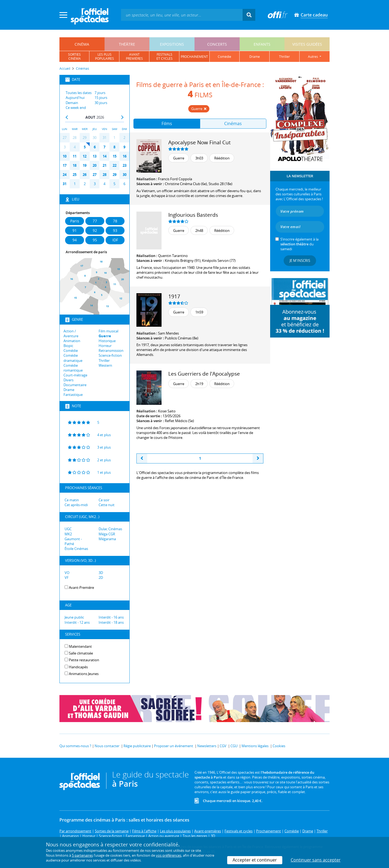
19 (85, 165)
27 (65, 138)
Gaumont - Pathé (73, 541)
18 (75, 165)
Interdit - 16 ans (111, 617)
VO (67, 573)
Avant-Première (81, 587)
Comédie (71, 350)
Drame (69, 390)
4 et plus (88, 435)
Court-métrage (75, 375)
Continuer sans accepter (316, 860)
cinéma (82, 44)
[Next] (258, 458)
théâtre (127, 44)
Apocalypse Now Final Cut (199, 142)
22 (115, 165)
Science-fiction (110, 355)
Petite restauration (84, 660)
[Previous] (142, 458)
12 (85, 156)
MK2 (68, 534)
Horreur (105, 346)
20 (95, 165)
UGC (68, 529)
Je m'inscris (300, 261)
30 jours (101, 103)
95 (95, 240)
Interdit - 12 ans (77, 622)
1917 (174, 296)
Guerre (105, 336)
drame (255, 57)
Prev (67, 117)
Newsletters (207, 746)
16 (125, 156)
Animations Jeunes (84, 674)
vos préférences (169, 855)
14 (105, 156)
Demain (72, 103)
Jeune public (74, 617)
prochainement (194, 57)
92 (95, 230)
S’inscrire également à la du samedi (299, 244)
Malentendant (80, 646)
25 (75, 175)
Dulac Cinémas (110, 529)
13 (95, 156)
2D (101, 577)
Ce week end (76, 108)
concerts (217, 44)
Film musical (108, 331)
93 (115, 230)
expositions (172, 44)
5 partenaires (82, 855)
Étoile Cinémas (76, 549)
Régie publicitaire (137, 746)
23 (125, 165)
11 (75, 156)
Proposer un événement (174, 746)
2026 (100, 117)
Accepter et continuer (255, 860)
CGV (223, 746)
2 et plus (88, 460)
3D (101, 573)
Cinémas (233, 123)
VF (67, 577)
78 (115, 221)
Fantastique (73, 395)
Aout (90, 117)
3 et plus (88, 447)
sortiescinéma (74, 56)
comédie (224, 57)
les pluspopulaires (105, 56)
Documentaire (75, 385)
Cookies (279, 746)
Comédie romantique (73, 368)
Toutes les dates (79, 93)
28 (75, 138)
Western (105, 365)
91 (75, 230)
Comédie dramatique (73, 358)
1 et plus (88, 472)
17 (65, 165)
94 (75, 240)
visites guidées (307, 44)
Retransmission (111, 350)
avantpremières (134, 56)
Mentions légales (255, 746)
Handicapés (78, 667)
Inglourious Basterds (193, 215)
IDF (115, 240)
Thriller (104, 360)
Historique (107, 341)
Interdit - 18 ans (111, 622)
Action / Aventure (71, 333)
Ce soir (104, 500)
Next (122, 117)
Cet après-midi (76, 505)
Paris (75, 221)
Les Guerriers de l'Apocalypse (204, 374)
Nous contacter (107, 746)
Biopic (68, 346)
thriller (284, 57)
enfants (262, 44)
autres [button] (313, 57)
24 (65, 175)
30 (95, 138)
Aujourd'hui (75, 98)
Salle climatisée (81, 653)
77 (95, 221)
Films (167, 123)
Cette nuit (107, 505)
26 (85, 175)
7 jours (100, 93)
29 (85, 138)
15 (115, 156)
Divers (68, 380)
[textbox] (182, 15)
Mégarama (107, 539)
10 (65, 156)
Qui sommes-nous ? (75, 746)
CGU (234, 746)
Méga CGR (107, 534)
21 (105, 165)
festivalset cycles (165, 56)
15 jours (101, 98)
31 (105, 138)
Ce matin (72, 500)
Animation (72, 341)
